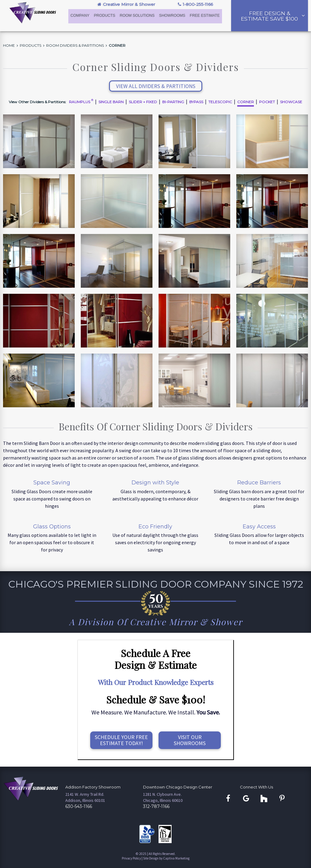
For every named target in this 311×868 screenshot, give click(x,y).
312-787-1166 (156, 806)
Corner (117, 45)
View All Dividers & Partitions (156, 86)
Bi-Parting (173, 102)
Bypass (196, 102)
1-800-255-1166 (195, 4)
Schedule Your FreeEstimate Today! (121, 740)
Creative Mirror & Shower (126, 4)
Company (80, 16)
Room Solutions (138, 16)
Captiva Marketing (176, 858)
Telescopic (220, 102)
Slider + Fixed (143, 102)
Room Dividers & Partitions (75, 45)
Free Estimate (205, 16)
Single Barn (111, 102)
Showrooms (172, 16)
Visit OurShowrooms (190, 740)
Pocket (267, 102)
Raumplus (81, 102)
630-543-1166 (79, 806)
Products (105, 16)
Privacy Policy (131, 858)
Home (9, 45)
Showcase (291, 102)
